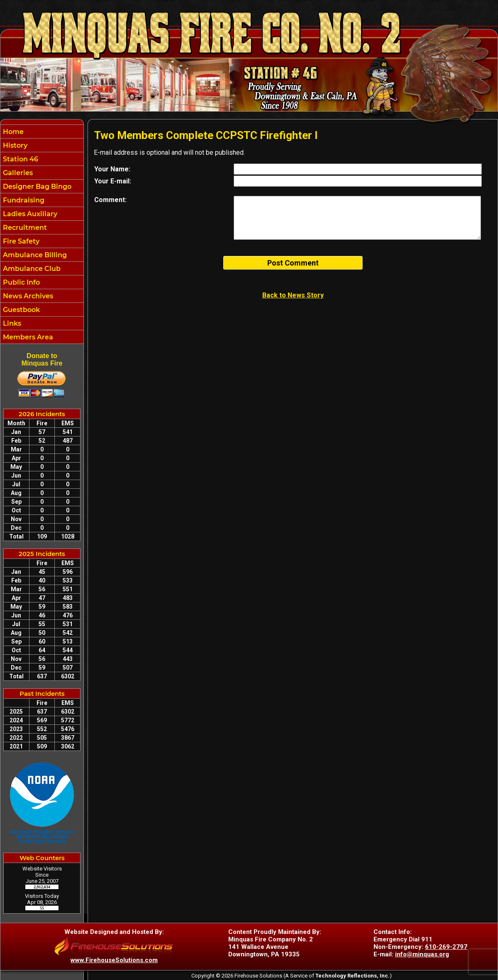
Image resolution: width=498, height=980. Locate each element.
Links (11, 323)
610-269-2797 (446, 947)
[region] (42, 234)
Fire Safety (20, 241)
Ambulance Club (31, 269)
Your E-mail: (113, 181)
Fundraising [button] (23, 200)
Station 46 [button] (20, 159)
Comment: (110, 200)
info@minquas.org (422, 954)
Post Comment (293, 263)
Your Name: (112, 169)
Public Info (21, 282)
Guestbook (21, 310)
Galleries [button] (17, 173)
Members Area (27, 337)
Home (12, 132)
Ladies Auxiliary (29, 214)
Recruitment (24, 228)
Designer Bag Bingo (36, 186)
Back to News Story (293, 295)
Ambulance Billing (34, 255)
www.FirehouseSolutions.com (114, 960)
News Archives (27, 296)
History (14, 145)
